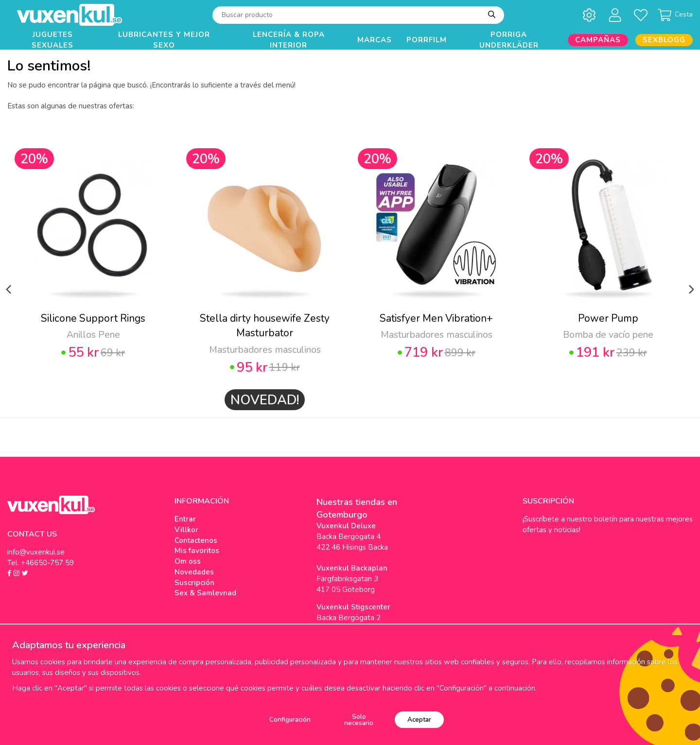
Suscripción (194, 583)
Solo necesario (359, 720)
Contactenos (196, 540)
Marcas (375, 40)
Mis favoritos (197, 551)
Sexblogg (664, 40)
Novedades (194, 572)
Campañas (598, 40)
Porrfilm (427, 40)
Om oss (188, 561)
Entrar (185, 519)
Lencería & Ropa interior (289, 40)
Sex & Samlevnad (205, 593)
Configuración (290, 719)
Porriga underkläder (509, 40)
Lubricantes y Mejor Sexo (164, 40)
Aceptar (419, 719)
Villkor (186, 530)
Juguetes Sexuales (52, 40)
